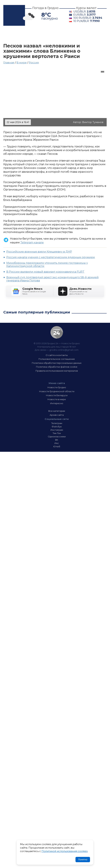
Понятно (83, 860)
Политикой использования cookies (64, 851)
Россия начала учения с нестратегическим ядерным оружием (51, 257)
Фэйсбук (57, 427)
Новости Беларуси (57, 395)
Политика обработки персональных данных (57, 363)
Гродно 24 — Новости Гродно (57, 332)
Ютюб (57, 446)
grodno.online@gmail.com (64, 350)
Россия (34, 63)
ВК (57, 440)
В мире (11, 39)
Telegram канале (32, 242)
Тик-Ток (57, 433)
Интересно (34, 39)
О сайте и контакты (57, 355)
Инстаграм (57, 430)
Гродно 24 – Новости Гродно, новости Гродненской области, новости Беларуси (14, 15)
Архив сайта (57, 415)
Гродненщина (55, 34)
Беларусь (83, 34)
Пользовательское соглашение (57, 359)
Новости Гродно (57, 387)
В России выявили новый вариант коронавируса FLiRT (45, 272)
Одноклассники (57, 436)
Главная (11, 34)
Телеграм (57, 423)
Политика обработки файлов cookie (57, 367)
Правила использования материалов (57, 371)
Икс (57, 443)
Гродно (29, 34)
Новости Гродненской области (57, 391)
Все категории (57, 411)
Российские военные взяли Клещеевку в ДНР (39, 252)
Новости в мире (57, 399)
